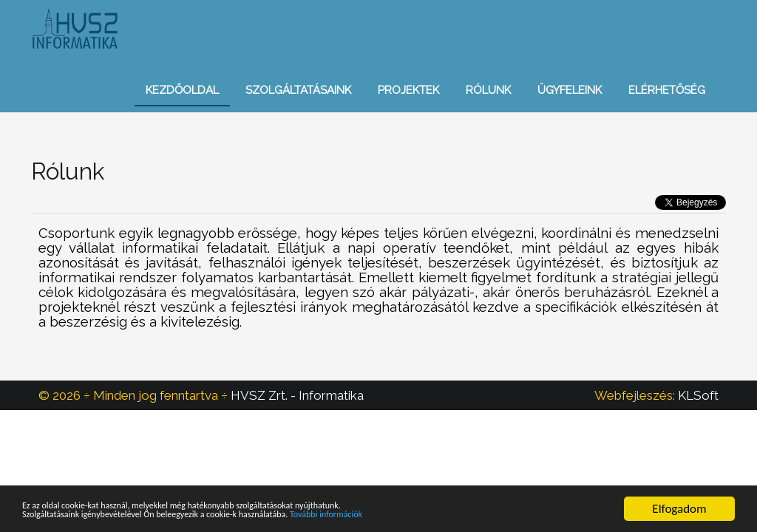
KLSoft (698, 395)
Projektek (408, 90)
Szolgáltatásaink (298, 90)
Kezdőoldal (182, 90)
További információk (453, 516)
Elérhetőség (667, 90)
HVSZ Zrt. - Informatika (297, 395)
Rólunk (488, 90)
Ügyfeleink (570, 90)
